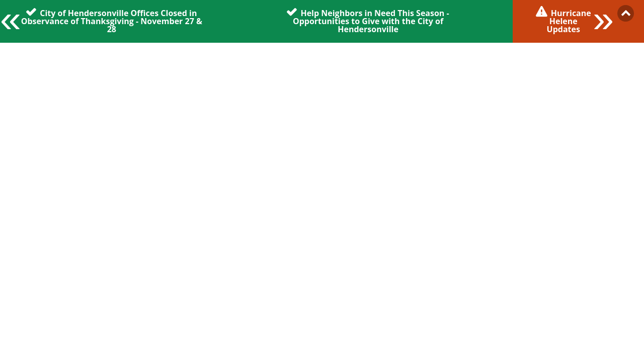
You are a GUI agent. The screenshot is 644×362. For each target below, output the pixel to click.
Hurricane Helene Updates (569, 21)
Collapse (626, 13)
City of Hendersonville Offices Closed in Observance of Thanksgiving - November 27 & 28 (112, 21)
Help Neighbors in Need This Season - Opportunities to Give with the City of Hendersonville (371, 21)
